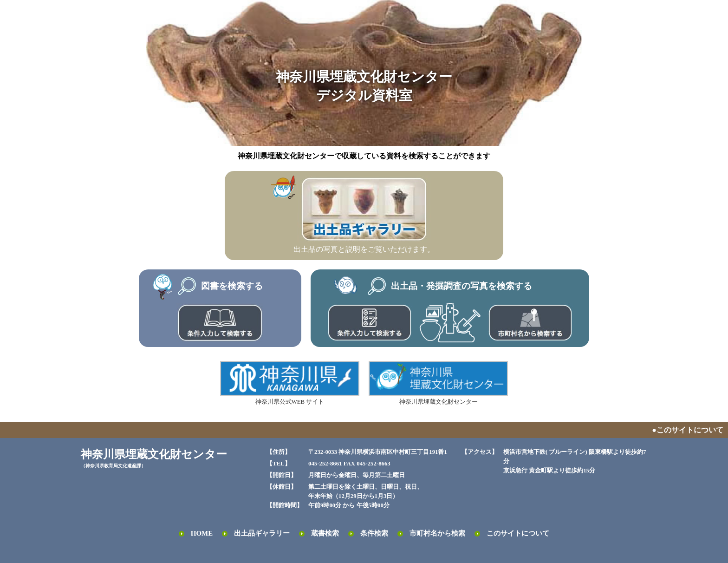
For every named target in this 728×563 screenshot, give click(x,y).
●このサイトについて (688, 430)
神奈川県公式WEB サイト (290, 383)
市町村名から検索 (437, 533)
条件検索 (374, 533)
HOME (202, 533)
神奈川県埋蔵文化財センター (438, 383)
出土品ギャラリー (262, 533)
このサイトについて (518, 533)
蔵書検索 (325, 533)
